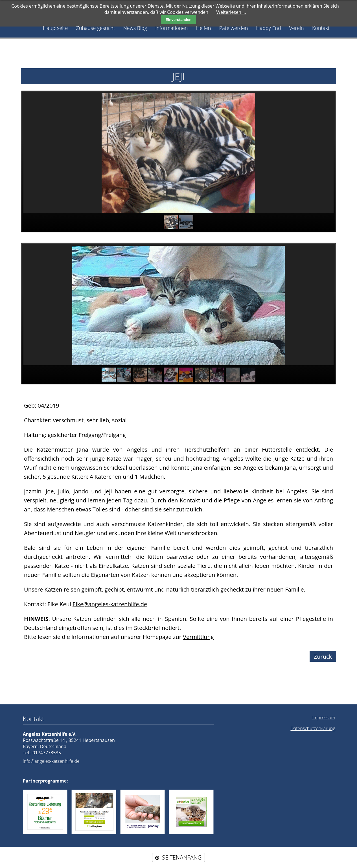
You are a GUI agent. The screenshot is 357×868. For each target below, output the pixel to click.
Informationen (171, 28)
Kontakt (321, 28)
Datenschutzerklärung (313, 728)
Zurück (323, 657)
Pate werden (234, 28)
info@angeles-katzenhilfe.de (51, 761)
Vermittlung (198, 637)
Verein (297, 28)
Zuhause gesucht (95, 28)
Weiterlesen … (231, 12)
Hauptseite (55, 28)
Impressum (324, 718)
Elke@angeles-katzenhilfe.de (110, 604)
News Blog (135, 28)
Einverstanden (179, 20)
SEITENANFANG (182, 857)
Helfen (204, 28)
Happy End (269, 28)
